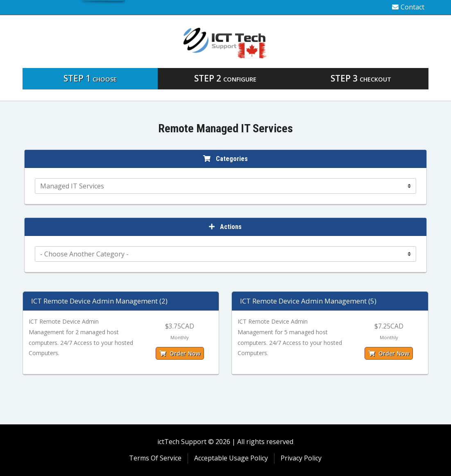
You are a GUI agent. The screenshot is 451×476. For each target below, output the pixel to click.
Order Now (180, 353)
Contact (408, 7)
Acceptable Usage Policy (231, 458)
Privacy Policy (301, 458)
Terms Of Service (155, 458)
